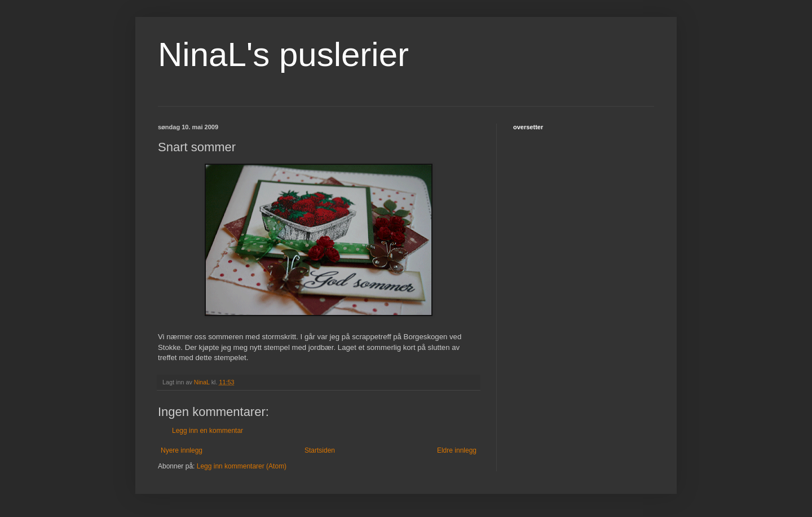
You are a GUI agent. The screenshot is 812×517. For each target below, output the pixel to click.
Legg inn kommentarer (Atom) (242, 466)
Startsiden (320, 450)
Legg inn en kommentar (208, 431)
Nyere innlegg (182, 450)
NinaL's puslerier (283, 54)
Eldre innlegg (457, 450)
